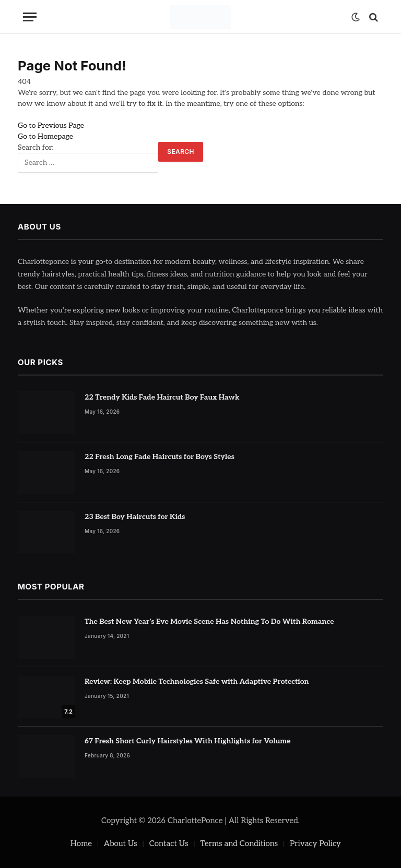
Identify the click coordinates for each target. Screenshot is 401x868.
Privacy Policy (315, 843)
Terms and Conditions (239, 843)
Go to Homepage (45, 136)
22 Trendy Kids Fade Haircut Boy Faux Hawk (162, 397)
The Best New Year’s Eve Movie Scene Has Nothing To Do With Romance (209, 622)
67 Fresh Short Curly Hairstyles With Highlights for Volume (188, 741)
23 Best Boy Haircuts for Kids (135, 517)
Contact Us (169, 843)
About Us (121, 843)
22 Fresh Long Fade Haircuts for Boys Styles (160, 457)
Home (81, 843)
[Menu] (30, 17)
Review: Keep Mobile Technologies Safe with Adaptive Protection (197, 682)
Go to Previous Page (51, 125)
